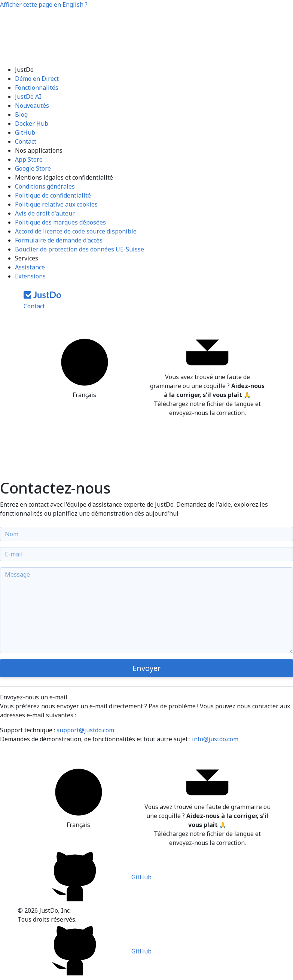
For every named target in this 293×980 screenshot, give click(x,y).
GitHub (25, 132)
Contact (26, 141)
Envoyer (147, 668)
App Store (29, 159)
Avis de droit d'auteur (45, 213)
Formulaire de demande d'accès (59, 240)
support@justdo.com (85, 730)
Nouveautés (32, 106)
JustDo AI (28, 97)
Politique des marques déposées (60, 222)
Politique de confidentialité (53, 195)
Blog (21, 115)
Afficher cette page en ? (44, 4)
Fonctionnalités (37, 88)
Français (85, 367)
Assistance (30, 267)
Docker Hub (32, 123)
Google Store (33, 168)
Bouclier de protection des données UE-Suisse (80, 249)
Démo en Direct (37, 79)
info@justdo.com (215, 739)
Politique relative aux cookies (56, 204)
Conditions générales (45, 186)
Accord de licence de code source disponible (76, 231)
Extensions (30, 276)
